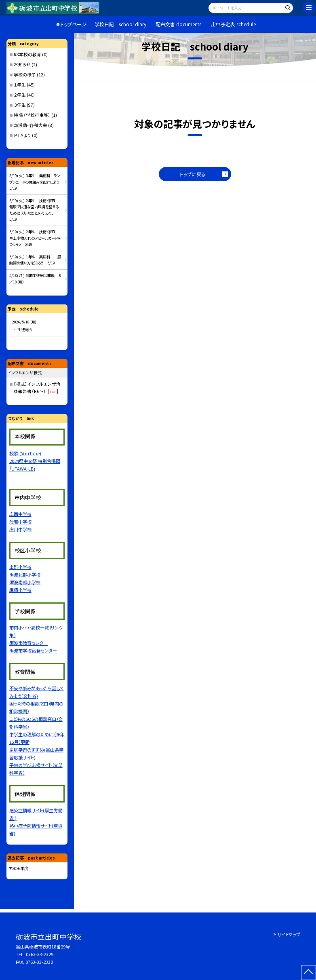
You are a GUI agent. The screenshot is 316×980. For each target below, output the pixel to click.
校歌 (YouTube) (25, 453)
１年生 (20, 85)
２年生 (20, 95)
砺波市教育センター (29, 643)
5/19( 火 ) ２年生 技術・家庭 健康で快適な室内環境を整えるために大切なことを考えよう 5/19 (34, 210)
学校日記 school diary (120, 24)
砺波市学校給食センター (33, 651)
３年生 (20, 105)
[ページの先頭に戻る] (309, 973)
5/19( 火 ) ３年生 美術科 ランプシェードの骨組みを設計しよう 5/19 (36, 182)
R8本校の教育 (27, 54)
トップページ (73, 24)
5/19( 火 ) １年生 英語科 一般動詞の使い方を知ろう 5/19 (35, 260)
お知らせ (22, 64)
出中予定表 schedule (233, 24)
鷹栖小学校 (20, 590)
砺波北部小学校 (25, 574)
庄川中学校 (20, 529)
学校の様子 (25, 75)
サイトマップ (289, 934)
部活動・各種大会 (31, 125)
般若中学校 (20, 522)
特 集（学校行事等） (32, 115)
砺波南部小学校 (25, 582)
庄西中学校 (20, 514)
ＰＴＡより (22, 135)
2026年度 (20, 868)
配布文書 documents (178, 24)
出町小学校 (20, 567)
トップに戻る (193, 174)
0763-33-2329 (40, 954)
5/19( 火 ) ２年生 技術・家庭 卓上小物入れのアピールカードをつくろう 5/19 (35, 238)
